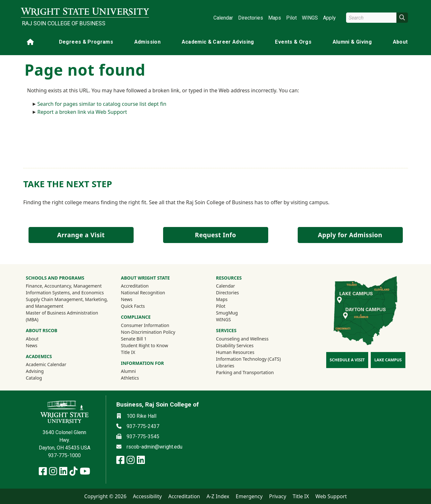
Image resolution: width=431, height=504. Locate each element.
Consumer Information (145, 325)
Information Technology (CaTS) (248, 359)
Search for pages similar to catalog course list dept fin (102, 104)
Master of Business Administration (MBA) (62, 316)
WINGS (310, 18)
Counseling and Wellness (242, 339)
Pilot (291, 18)
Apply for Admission (350, 235)
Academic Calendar (46, 364)
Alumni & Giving (352, 42)
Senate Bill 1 (134, 339)
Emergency (249, 496)
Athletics (138, 378)
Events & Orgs (293, 42)
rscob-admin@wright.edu (154, 447)
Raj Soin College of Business (64, 23)
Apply (329, 18)
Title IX (128, 352)
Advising (35, 371)
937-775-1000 (64, 455)
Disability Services (235, 345)
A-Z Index (218, 496)
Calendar (223, 18)
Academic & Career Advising (218, 42)
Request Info (215, 235)
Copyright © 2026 (105, 496)
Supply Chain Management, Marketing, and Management (67, 303)
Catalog (34, 378)
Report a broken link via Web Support (82, 112)
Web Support (331, 496)
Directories (251, 18)
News (32, 345)
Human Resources (235, 352)
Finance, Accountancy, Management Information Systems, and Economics (65, 289)
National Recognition (143, 293)
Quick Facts (133, 306)
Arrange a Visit (81, 235)
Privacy (278, 496)
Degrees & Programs (86, 42)
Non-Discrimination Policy (148, 332)
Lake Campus (388, 360)
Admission (147, 42)
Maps (275, 18)
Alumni (137, 371)
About (400, 42)
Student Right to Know (144, 345)
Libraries (225, 366)
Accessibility (147, 496)
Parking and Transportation (245, 372)
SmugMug (235, 313)
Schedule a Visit (347, 360)
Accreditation (135, 286)
